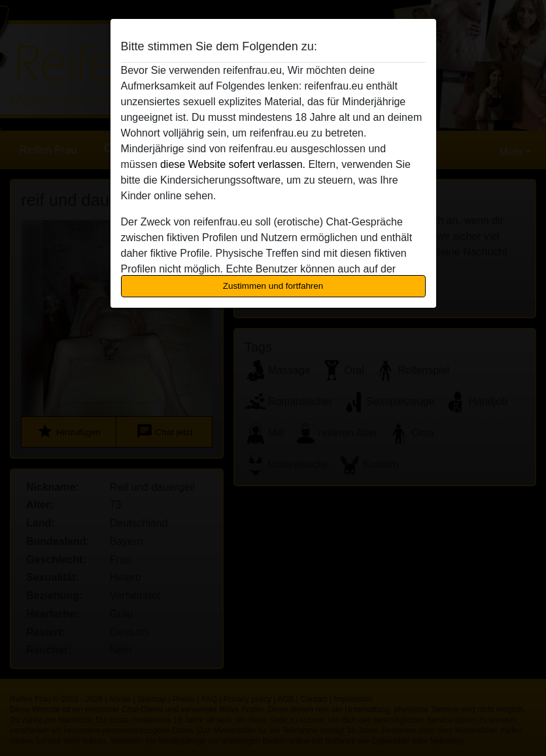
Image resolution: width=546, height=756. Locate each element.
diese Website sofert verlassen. (233, 164)
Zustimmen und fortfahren (273, 286)
